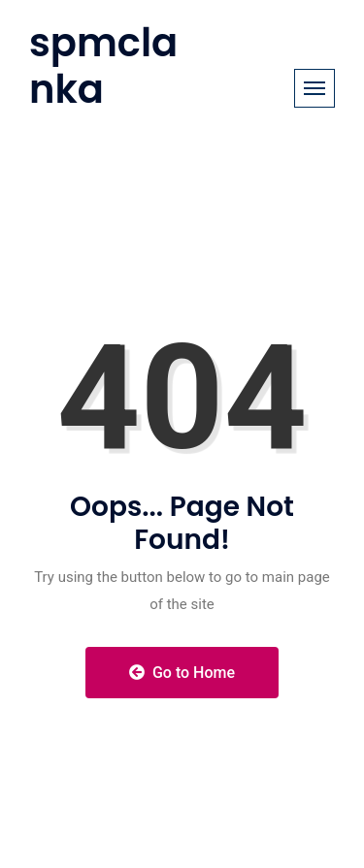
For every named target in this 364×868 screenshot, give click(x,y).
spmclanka (103, 66)
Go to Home (182, 673)
